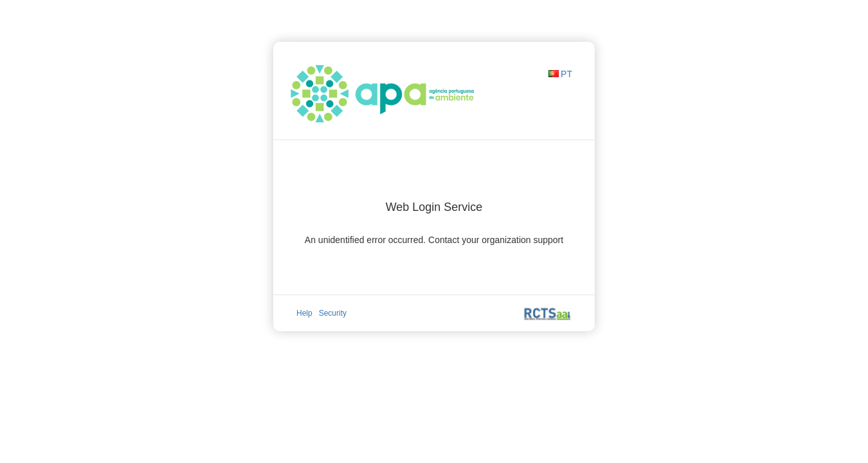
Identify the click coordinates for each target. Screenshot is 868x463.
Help (304, 313)
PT (566, 74)
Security (333, 313)
